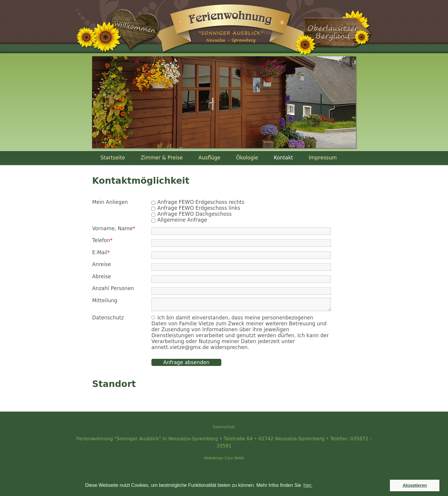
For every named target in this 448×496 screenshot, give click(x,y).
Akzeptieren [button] (415, 485)
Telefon (102, 240)
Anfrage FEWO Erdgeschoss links (199, 208)
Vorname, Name (114, 228)
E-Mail (101, 252)
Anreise (102, 264)
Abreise (102, 276)
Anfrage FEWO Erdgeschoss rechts (201, 202)
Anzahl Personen (113, 288)
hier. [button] (308, 485)
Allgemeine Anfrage (182, 220)
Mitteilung (105, 300)
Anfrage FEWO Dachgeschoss (195, 214)
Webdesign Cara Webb (224, 458)
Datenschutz (224, 427)
